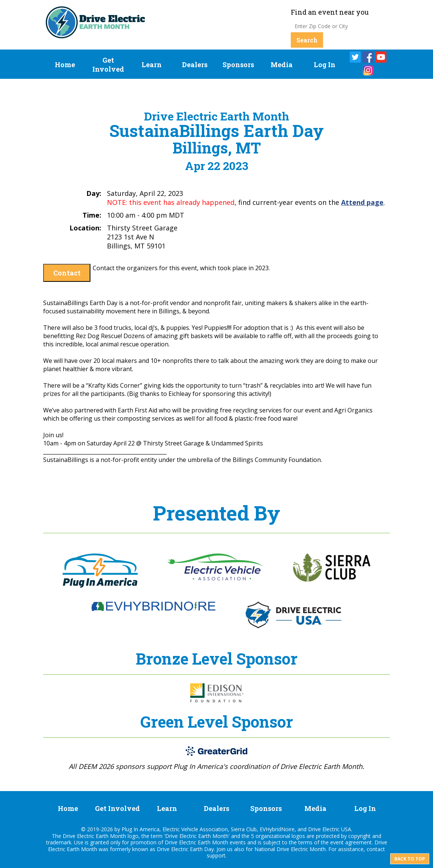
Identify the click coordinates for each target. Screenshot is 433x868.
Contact (67, 273)
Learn (152, 65)
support (216, 855)
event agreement (351, 842)
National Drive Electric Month (290, 849)
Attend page (362, 202)
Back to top (410, 859)
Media (282, 65)
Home (65, 65)
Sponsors (238, 65)
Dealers (195, 65)
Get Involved (108, 65)
